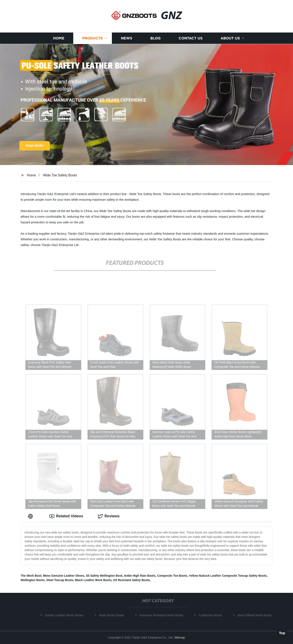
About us (230, 38)
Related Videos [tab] (66, 516)
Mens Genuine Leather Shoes (64, 576)
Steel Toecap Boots (60, 580)
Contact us (191, 38)
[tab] (31, 516)
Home (59, 38)
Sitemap (180, 637)
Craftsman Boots (212, 615)
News (127, 38)
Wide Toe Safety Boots (60, 175)
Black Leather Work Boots (93, 580)
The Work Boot (31, 576)
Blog (155, 38)
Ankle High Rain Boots (140, 576)
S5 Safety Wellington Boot (104, 576)
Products (93, 38)
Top (282, 633)
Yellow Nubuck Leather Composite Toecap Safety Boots (228, 576)
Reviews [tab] (109, 516)
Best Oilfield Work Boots (256, 615)
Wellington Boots (33, 580)
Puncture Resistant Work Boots (163, 615)
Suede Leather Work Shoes (66, 615)
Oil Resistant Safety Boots (131, 580)
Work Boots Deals (113, 615)
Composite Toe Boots (172, 576)
